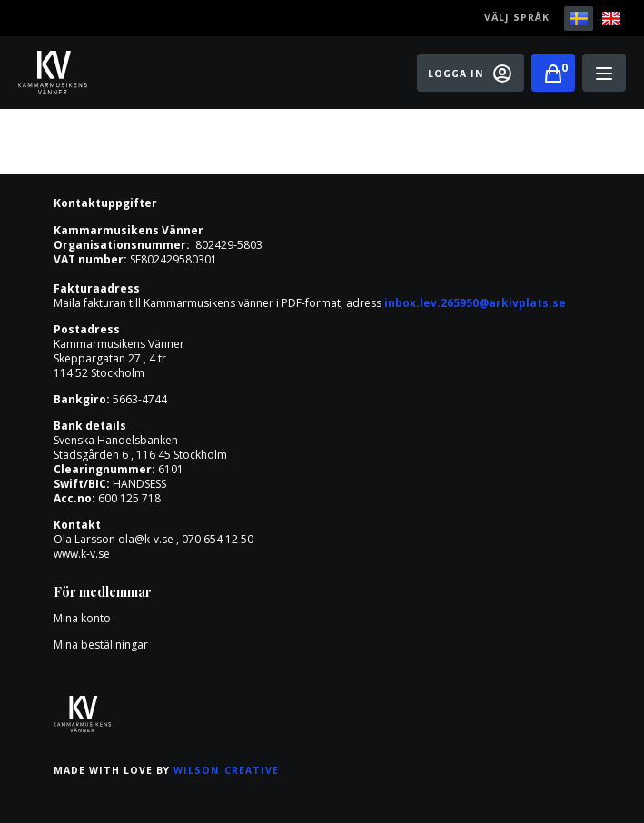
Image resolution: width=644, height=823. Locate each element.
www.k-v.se (82, 554)
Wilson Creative (226, 770)
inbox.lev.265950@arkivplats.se (475, 303)
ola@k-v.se (146, 539)
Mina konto (82, 618)
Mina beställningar (101, 645)
